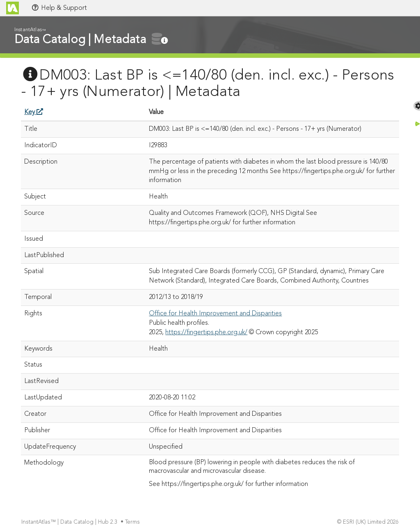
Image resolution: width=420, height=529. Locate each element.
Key (34, 112)
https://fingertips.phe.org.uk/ (206, 333)
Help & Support (59, 8)
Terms (133, 522)
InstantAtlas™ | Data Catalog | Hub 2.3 (70, 522)
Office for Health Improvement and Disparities (215, 314)
